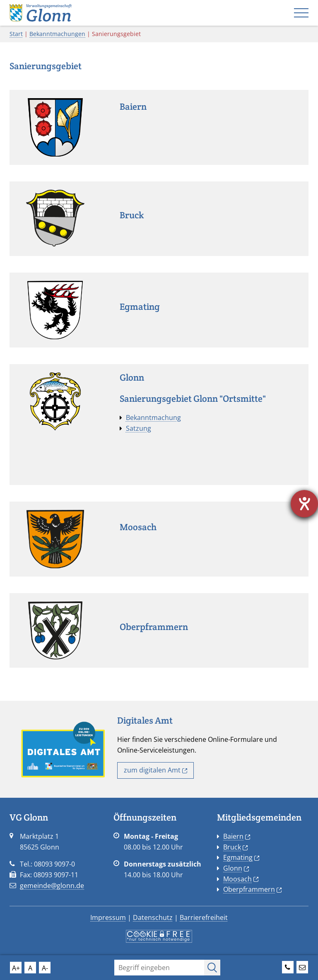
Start (16, 34)
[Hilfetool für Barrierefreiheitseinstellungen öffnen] (304, 504)
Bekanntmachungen (57, 34)
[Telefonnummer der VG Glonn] (288, 966)
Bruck (235, 847)
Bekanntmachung (153, 418)
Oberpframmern (252, 889)
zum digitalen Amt (155, 770)
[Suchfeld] (159, 968)
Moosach (241, 879)
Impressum (108, 917)
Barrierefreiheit (204, 917)
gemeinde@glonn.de (52, 886)
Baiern (237, 836)
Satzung (139, 428)
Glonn (236, 868)
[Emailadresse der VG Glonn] (302, 966)
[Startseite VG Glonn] (41, 12)
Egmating (241, 857)
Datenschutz (153, 917)
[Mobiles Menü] (301, 13)
